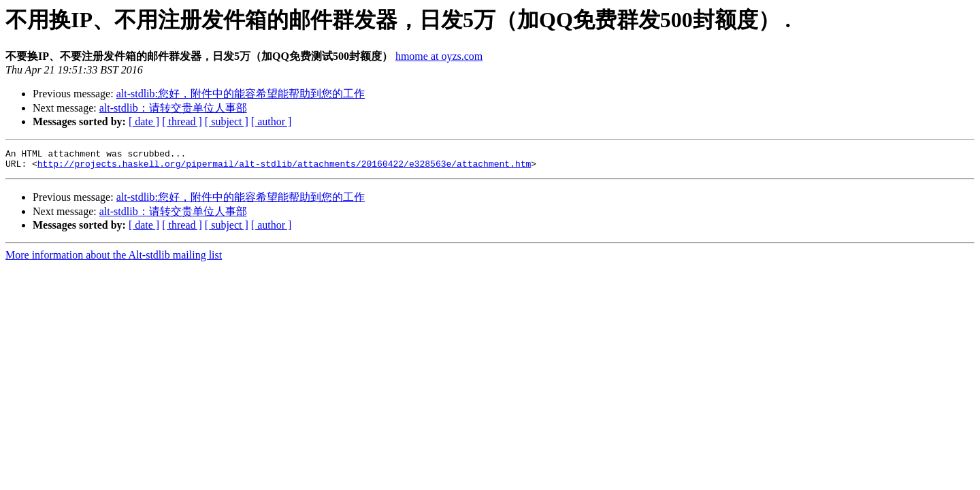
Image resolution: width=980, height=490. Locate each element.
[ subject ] (227, 121)
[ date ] (144, 121)
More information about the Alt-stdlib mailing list (114, 259)
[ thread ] (182, 121)
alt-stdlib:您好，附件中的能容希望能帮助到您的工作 (241, 94)
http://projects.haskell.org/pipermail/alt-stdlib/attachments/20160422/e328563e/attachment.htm (284, 167)
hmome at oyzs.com (439, 56)
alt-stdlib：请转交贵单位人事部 (173, 108)
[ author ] (272, 121)
